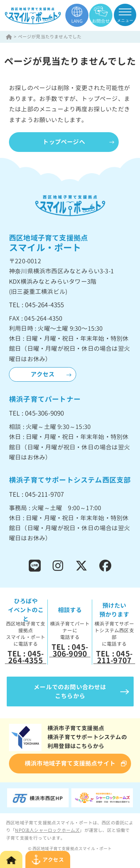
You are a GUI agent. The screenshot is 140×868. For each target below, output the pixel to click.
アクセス (43, 374)
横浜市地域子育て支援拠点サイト (70, 763)
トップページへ (64, 142)
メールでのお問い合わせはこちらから (70, 691)
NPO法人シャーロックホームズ (47, 830)
